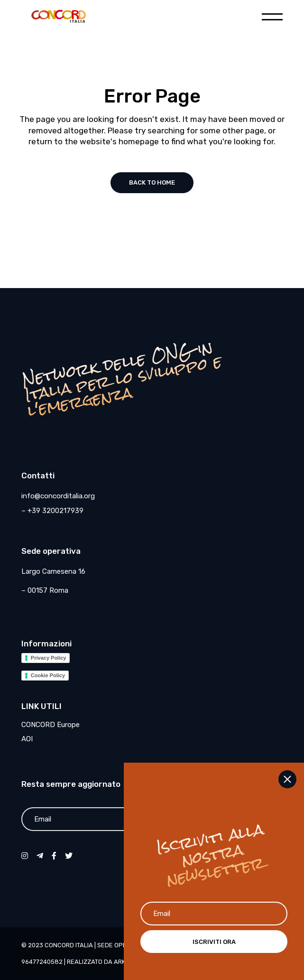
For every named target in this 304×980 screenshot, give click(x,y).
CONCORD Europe (51, 725)
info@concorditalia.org (58, 496)
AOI (27, 739)
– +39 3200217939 (52, 511)
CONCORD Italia (69, 945)
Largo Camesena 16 (53, 571)
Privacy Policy (49, 658)
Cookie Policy (48, 675)
